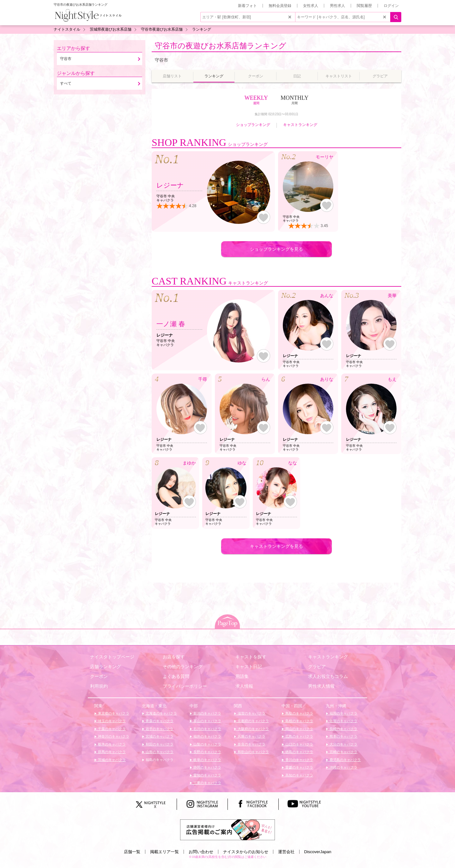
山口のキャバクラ (299, 744)
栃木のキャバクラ (111, 744)
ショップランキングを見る (276, 249)
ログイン (391, 6)
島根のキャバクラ (299, 721)
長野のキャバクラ (207, 752)
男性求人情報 (321, 686)
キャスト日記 (249, 667)
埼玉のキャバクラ (111, 721)
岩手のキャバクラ (159, 729)
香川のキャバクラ (299, 760)
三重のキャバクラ (207, 783)
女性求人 (311, 6)
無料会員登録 (280, 6)
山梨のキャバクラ (207, 744)
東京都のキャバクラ (113, 713)
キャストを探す (251, 657)
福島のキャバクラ (159, 760)
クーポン (99, 676)
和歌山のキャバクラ (253, 752)
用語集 (242, 676)
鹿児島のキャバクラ (345, 760)
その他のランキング (183, 667)
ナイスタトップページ (112, 657)
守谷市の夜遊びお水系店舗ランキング (221, 46)
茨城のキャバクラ (111, 760)
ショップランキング (253, 125)
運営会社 (286, 852)
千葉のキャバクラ (111, 729)
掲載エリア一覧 (164, 852)
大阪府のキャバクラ (253, 729)
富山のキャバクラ (207, 721)
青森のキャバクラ (159, 721)
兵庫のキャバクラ (251, 736)
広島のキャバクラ (299, 736)
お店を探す (174, 657)
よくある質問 (176, 676)
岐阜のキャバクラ (207, 760)
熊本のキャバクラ (343, 736)
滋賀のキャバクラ (251, 713)
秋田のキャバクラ (159, 744)
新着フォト (247, 6)
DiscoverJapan (318, 852)
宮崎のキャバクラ (343, 752)
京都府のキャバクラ (253, 721)
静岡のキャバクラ (207, 767)
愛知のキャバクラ (207, 775)
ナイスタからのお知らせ (246, 852)
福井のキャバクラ (207, 736)
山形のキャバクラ (159, 752)
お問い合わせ (201, 852)
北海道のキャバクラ (161, 713)
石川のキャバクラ (207, 729)
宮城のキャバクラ (159, 736)
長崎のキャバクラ (343, 729)
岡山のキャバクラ (299, 729)
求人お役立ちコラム (328, 676)
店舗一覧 (132, 852)
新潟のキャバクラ (207, 713)
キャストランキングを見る (276, 546)
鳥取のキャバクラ (299, 713)
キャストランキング (300, 125)
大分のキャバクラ (343, 744)
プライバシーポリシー (185, 686)
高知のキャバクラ (299, 775)
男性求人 (337, 6)
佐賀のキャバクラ (343, 721)
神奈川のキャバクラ (113, 736)
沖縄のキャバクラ (343, 767)
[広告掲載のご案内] (227, 829)
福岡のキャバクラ (343, 713)
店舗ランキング (106, 667)
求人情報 (244, 686)
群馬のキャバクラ (111, 752)
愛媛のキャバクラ (299, 767)
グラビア (317, 667)
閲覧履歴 (364, 6)
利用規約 (99, 686)
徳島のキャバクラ (299, 752)
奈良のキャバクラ (251, 744)
